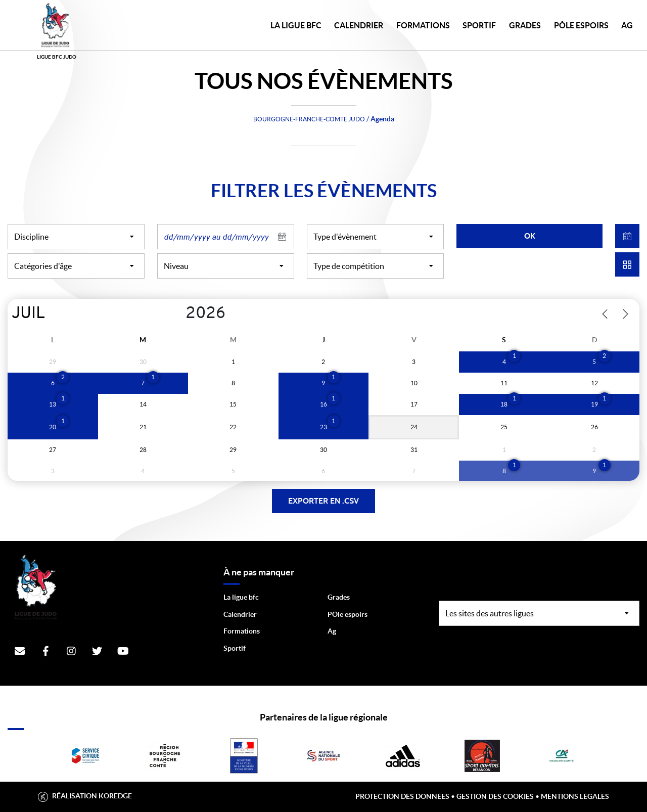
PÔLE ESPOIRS (581, 25)
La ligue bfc (241, 597)
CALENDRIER (359, 25)
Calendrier (240, 614)
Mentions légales (575, 796)
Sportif (235, 648)
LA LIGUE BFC (296, 25)
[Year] (178, 314)
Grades (339, 597)
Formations (242, 631)
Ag (332, 631)
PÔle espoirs (348, 614)
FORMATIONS (423, 25)
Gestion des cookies (495, 796)
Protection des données (402, 796)
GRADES (525, 25)
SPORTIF (479, 25)
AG (627, 25)
